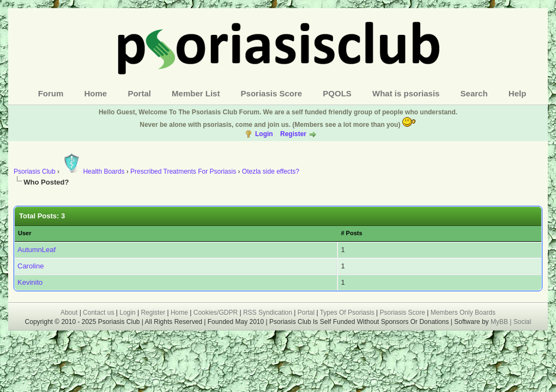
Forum (51, 93)
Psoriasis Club (35, 171)
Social (522, 322)
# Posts (351, 233)
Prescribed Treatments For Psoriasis (183, 171)
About (69, 313)
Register (293, 134)
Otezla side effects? (271, 171)
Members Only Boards (463, 313)
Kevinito (30, 282)
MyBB (500, 322)
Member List (196, 93)
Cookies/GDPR (216, 313)
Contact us (98, 313)
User (25, 233)
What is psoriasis (406, 93)
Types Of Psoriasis (347, 313)
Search (474, 93)
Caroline (31, 266)
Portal (139, 93)
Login (264, 134)
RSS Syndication (268, 313)
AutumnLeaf (37, 250)
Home (96, 93)
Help (518, 93)
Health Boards (93, 171)
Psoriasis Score (272, 93)
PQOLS (337, 93)
